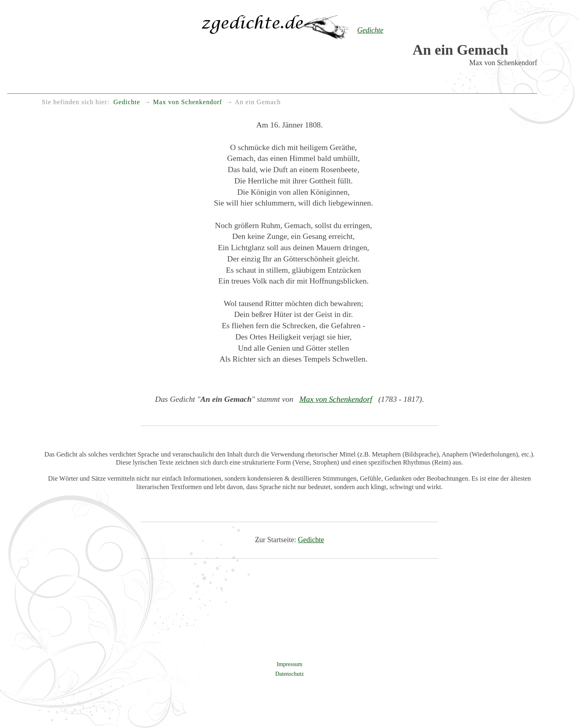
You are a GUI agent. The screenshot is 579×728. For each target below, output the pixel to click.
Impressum (289, 664)
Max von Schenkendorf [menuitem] (188, 102)
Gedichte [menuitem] (127, 102)
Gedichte (311, 540)
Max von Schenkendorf (336, 399)
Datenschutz (289, 674)
